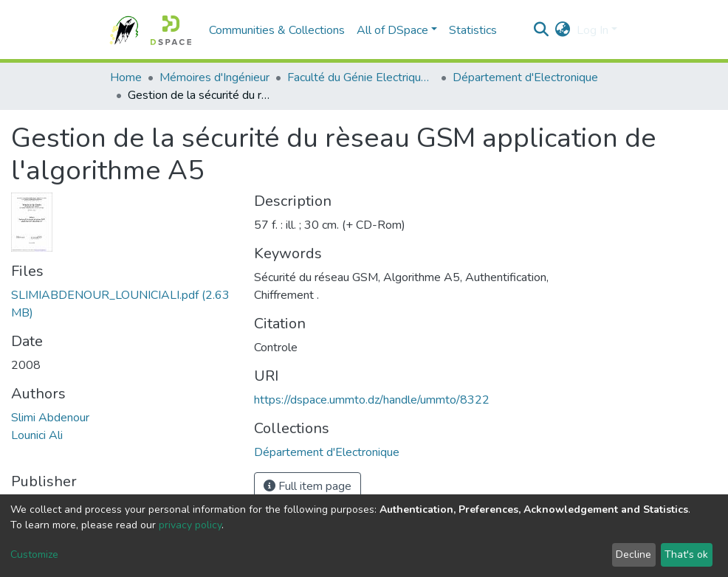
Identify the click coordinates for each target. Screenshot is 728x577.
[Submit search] (542, 30)
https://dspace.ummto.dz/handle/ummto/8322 (372, 400)
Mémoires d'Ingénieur (214, 77)
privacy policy (190, 525)
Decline (633, 554)
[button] (563, 30)
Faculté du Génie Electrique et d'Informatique (361, 77)
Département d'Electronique (525, 77)
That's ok (686, 554)
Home (126, 77)
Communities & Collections (277, 30)
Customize (34, 554)
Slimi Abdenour (50, 418)
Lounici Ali (37, 435)
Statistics (473, 30)
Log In (593, 30)
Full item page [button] (308, 486)
